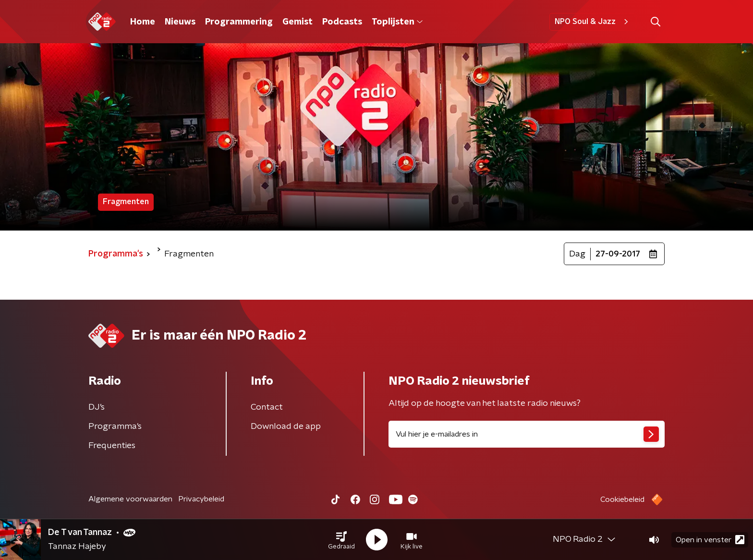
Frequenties (112, 446)
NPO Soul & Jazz (593, 22)
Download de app (286, 426)
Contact (267, 407)
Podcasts (342, 22)
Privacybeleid (201, 499)
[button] (341, 540)
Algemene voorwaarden (130, 499)
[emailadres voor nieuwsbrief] (527, 434)
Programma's (115, 426)
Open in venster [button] (710, 540)
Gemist (298, 22)
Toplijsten (397, 22)
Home (143, 22)
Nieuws (180, 22)
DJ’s (97, 407)
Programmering (239, 22)
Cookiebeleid (622, 499)
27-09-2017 (618, 254)
